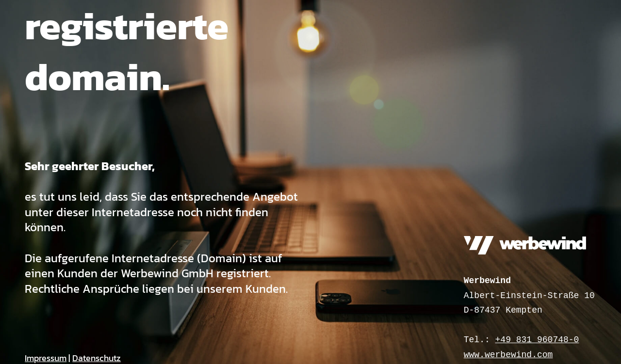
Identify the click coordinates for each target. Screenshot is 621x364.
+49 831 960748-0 (537, 340)
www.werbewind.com (508, 355)
